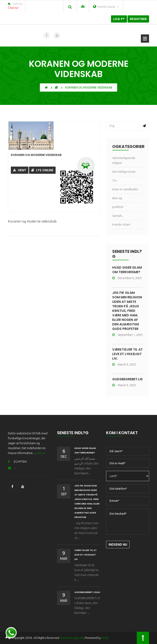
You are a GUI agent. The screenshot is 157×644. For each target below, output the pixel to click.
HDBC (105, 638)
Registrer (138, 19)
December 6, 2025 (127, 278)
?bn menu (145, 39)
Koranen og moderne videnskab (36, 155)
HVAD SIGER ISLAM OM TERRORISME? (127, 270)
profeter (118, 207)
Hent (20, 170)
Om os (41, 453)
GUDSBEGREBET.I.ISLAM (131, 379)
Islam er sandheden (125, 189)
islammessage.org (72, 638)
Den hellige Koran (124, 172)
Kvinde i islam (121, 224)
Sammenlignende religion (124, 160)
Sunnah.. (118, 216)
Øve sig (117, 198)
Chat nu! (13, 8)
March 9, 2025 (124, 364)
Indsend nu (118, 545)
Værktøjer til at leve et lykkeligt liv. (127, 354)
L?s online (42, 170)
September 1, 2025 (127, 335)
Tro (115, 180)
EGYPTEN (17, 462)
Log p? (119, 19)
